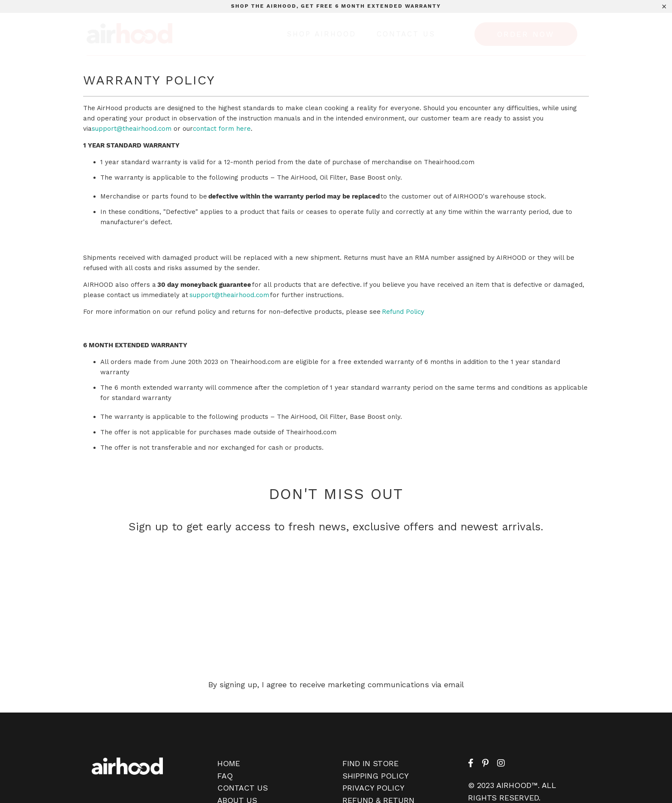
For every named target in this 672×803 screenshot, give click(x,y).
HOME (229, 763)
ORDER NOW (526, 34)
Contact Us (406, 34)
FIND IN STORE (370, 763)
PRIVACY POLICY (373, 788)
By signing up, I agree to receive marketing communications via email (336, 684)
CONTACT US (243, 788)
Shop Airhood (321, 34)
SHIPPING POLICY (376, 776)
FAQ (225, 776)
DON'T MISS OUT (336, 494)
